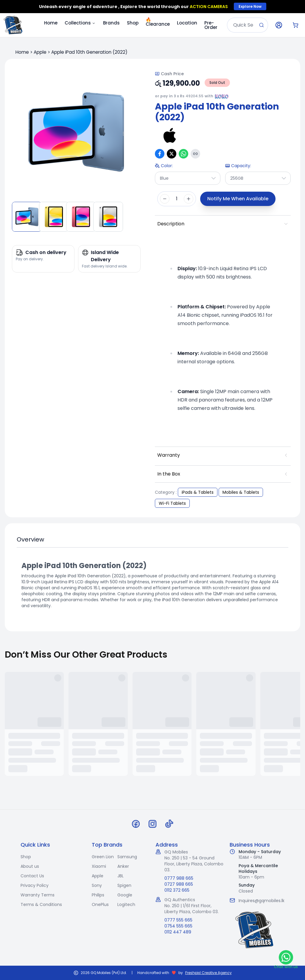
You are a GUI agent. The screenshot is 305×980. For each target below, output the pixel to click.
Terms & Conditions (41, 904)
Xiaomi (99, 866)
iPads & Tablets (198, 492)
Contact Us (32, 876)
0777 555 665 (178, 920)
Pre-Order (211, 25)
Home (51, 23)
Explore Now (250, 6)
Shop (133, 23)
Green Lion (103, 857)
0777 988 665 (179, 878)
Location (187, 23)
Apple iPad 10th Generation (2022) (89, 52)
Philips (98, 895)
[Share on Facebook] (160, 154)
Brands (111, 23)
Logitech (126, 904)
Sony (97, 885)
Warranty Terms (38, 895)
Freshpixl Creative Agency (208, 973)
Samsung (127, 857)
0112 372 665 (177, 890)
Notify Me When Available (238, 199)
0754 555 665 (178, 926)
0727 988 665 (179, 884)
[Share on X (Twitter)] (172, 154)
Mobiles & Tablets (241, 492)
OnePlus (100, 904)
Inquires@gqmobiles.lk (262, 901)
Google (125, 895)
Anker (123, 866)
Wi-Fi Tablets (172, 503)
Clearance (158, 22)
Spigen (124, 885)
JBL (120, 876)
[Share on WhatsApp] (183, 154)
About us (30, 866)
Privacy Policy (35, 885)
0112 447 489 (178, 932)
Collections (80, 23)
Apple (40, 52)
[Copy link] (195, 154)
